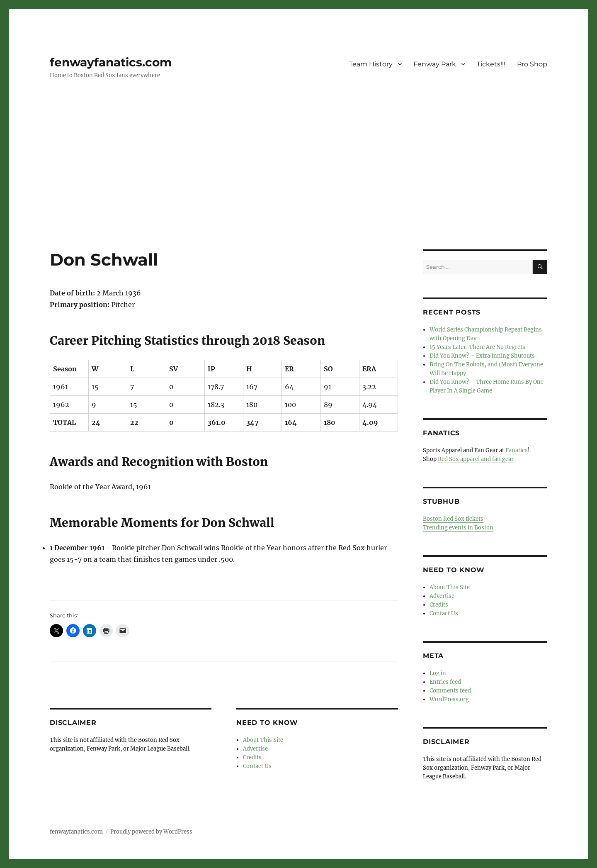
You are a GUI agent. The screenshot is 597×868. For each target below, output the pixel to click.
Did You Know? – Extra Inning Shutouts (482, 356)
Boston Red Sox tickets (453, 519)
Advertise (255, 749)
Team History (371, 64)
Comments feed (450, 691)
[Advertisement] (298, 188)
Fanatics (517, 450)
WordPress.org (449, 699)
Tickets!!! (491, 64)
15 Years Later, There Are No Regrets (477, 347)
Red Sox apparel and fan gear (476, 459)
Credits (252, 757)
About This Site (263, 740)
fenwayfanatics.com (111, 62)
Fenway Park (435, 64)
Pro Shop (532, 64)
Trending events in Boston (458, 528)
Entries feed (445, 682)
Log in (438, 673)
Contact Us (257, 766)
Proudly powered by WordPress (151, 832)
